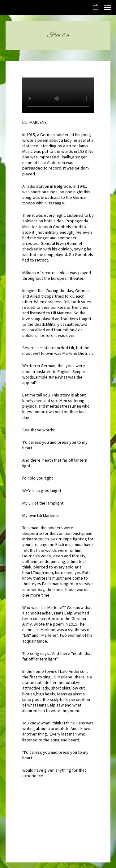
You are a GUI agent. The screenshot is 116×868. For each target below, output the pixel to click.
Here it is (58, 35)
